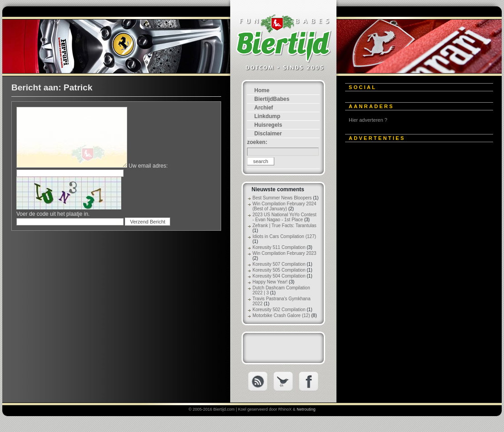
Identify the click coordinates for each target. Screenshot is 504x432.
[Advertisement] (406, 205)
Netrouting (306, 409)
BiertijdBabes (272, 99)
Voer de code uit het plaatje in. (53, 214)
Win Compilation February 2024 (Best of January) (284, 206)
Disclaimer (268, 134)
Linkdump (267, 116)
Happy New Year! (270, 282)
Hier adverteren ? (368, 120)
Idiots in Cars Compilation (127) (284, 236)
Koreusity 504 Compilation (279, 276)
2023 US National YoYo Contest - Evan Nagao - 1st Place (284, 217)
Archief (264, 108)
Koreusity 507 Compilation (279, 264)
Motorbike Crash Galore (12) (281, 315)
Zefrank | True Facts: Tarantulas (284, 226)
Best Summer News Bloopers (282, 198)
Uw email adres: (148, 166)
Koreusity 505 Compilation (279, 270)
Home (262, 90)
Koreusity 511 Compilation (279, 247)
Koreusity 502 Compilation (279, 310)
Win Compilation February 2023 (284, 253)
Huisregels (268, 125)
